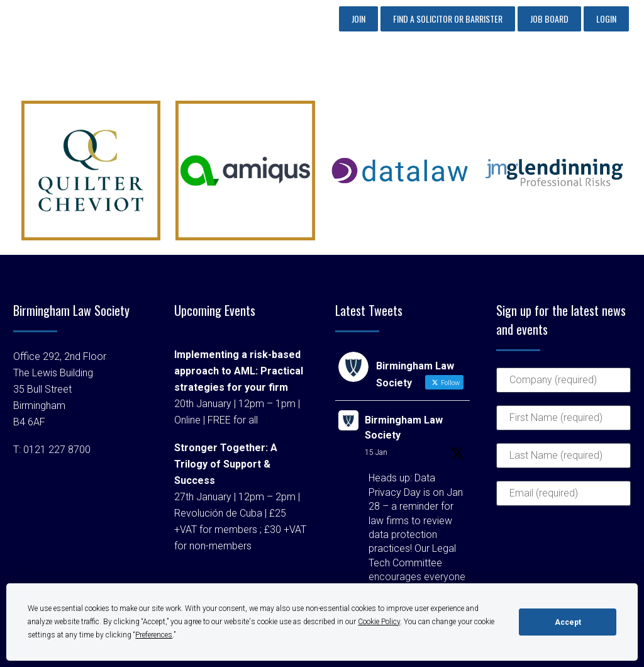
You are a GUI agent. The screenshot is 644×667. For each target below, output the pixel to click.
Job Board (549, 19)
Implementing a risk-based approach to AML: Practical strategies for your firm (239, 371)
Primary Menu (609, 65)
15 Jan (376, 452)
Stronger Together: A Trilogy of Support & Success (226, 464)
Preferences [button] (154, 635)
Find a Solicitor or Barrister (448, 19)
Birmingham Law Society (404, 428)
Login (606, 19)
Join (358, 19)
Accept (568, 622)
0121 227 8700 (57, 450)
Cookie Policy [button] (379, 622)
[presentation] (548, 564)
